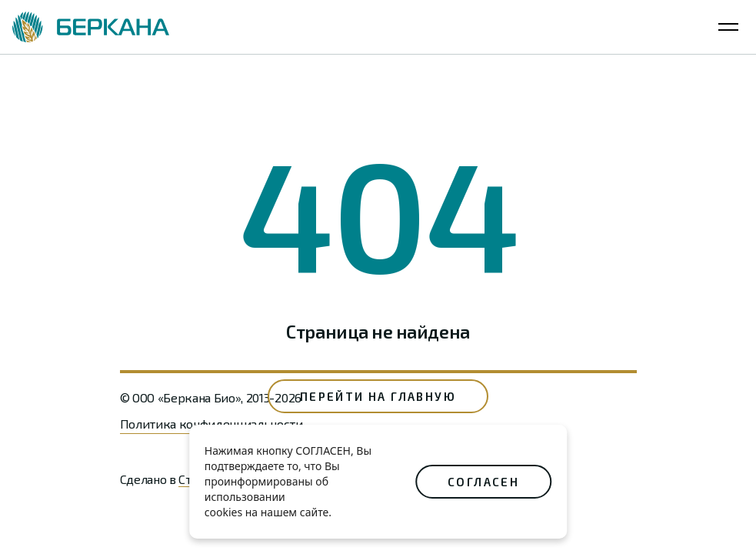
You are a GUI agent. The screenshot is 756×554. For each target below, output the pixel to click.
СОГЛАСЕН (483, 482)
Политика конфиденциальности (211, 424)
